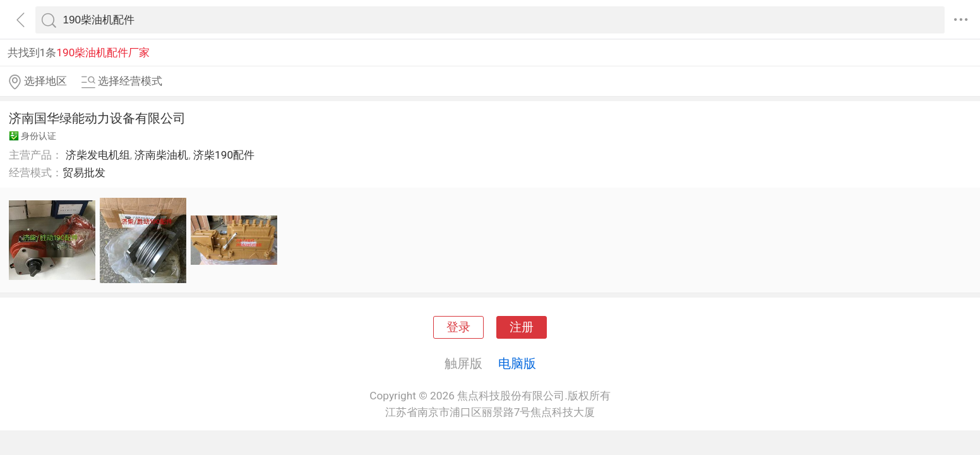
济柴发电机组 (98, 155)
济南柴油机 (161, 155)
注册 (522, 327)
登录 (458, 327)
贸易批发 (84, 173)
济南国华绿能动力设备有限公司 (97, 118)
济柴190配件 (224, 155)
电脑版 (517, 363)
